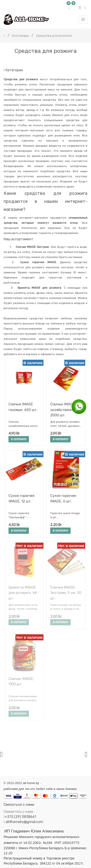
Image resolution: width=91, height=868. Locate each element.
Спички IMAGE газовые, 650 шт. (23, 407)
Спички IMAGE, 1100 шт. (21, 682)
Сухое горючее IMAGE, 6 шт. (63, 498)
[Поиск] (83, 61)
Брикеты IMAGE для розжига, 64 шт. (23, 593)
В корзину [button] (19, 439)
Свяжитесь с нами (18, 812)
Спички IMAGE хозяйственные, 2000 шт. (64, 410)
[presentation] (1, 754)
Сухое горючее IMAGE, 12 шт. (21, 498)
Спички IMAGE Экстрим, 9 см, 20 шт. (66, 593)
